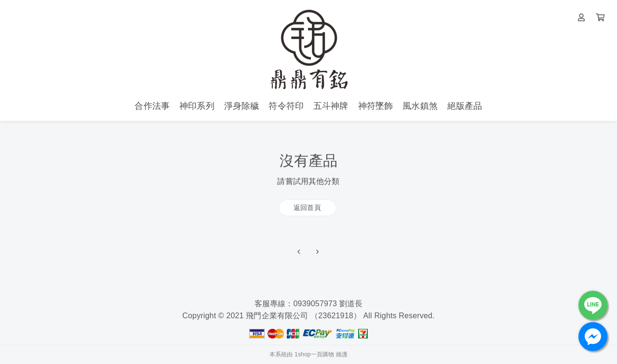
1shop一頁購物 (314, 354)
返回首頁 (307, 208)
